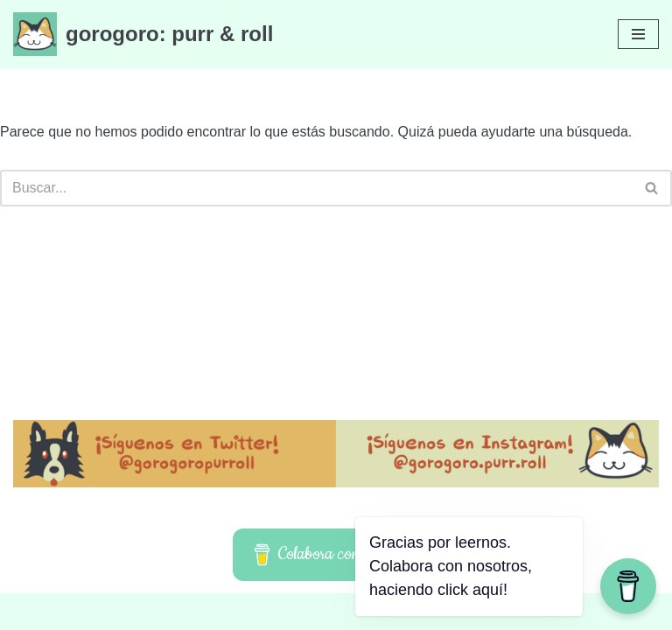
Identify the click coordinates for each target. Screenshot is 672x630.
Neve (29, 611)
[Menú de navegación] (638, 34)
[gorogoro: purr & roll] (143, 34)
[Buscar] (316, 188)
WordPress (214, 611)
